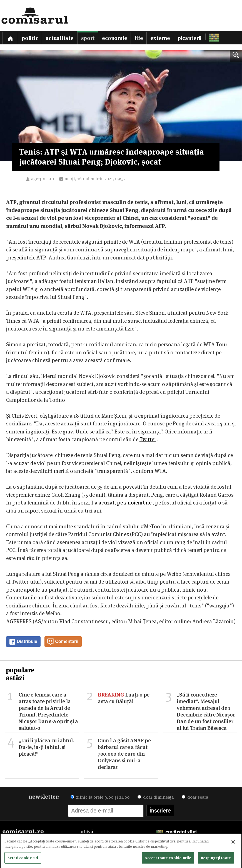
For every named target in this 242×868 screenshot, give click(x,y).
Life (139, 38)
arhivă (86, 832)
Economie (114, 38)
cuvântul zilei (177, 832)
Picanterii (190, 38)
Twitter (148, 439)
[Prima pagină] (10, 38)
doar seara (195, 797)
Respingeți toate (216, 859)
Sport (88, 38)
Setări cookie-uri (23, 859)
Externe (160, 38)
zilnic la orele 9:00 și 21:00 (100, 797)
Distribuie (23, 642)
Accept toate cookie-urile (168, 859)
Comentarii (63, 642)
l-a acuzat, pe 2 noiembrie (121, 503)
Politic (30, 38)
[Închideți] (233, 844)
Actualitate (59, 38)
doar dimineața (156, 797)
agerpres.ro (43, 179)
